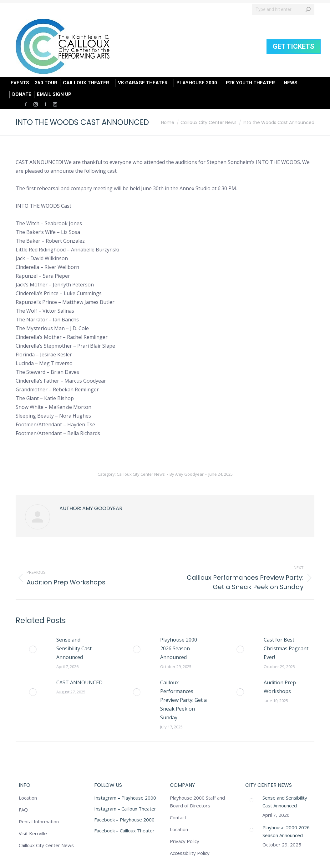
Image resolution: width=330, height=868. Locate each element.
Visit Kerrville (33, 833)
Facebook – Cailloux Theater (124, 831)
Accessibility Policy (190, 853)
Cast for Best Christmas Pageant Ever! (286, 648)
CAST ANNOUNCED (79, 682)
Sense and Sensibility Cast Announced (74, 648)
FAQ (23, 810)
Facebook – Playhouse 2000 (124, 820)
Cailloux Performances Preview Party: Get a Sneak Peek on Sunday (183, 700)
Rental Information (39, 821)
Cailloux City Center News (141, 474)
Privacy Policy (185, 841)
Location (28, 798)
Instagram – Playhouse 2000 (125, 798)
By (187, 474)
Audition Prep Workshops (280, 687)
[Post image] (33, 649)
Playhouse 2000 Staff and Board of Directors (197, 802)
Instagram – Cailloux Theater (125, 809)
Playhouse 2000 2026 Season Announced (179, 648)
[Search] (283, 9)
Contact (178, 817)
